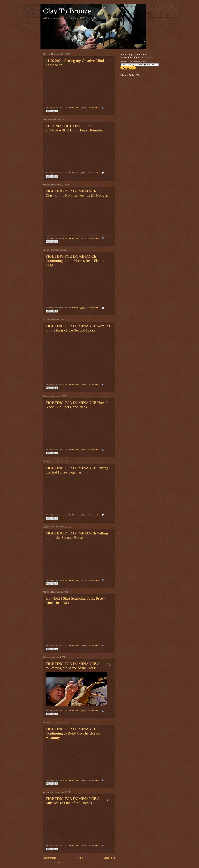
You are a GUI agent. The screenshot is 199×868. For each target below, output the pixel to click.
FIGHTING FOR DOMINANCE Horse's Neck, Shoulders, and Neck (77, 405)
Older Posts (109, 858)
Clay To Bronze (67, 11)
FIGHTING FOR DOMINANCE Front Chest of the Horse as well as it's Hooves (77, 193)
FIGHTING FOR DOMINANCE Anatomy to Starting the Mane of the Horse (78, 666)
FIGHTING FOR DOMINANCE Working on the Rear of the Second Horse (78, 328)
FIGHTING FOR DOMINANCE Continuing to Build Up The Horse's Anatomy (73, 733)
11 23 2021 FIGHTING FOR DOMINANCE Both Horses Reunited (75, 128)
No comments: (94, 108)
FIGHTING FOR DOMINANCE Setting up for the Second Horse (77, 535)
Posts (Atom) (58, 863)
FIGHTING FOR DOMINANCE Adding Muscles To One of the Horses (77, 801)
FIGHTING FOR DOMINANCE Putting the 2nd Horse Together (77, 470)
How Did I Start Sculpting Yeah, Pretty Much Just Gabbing (75, 600)
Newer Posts (49, 858)
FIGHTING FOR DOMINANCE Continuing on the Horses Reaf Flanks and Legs (78, 261)
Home (80, 858)
